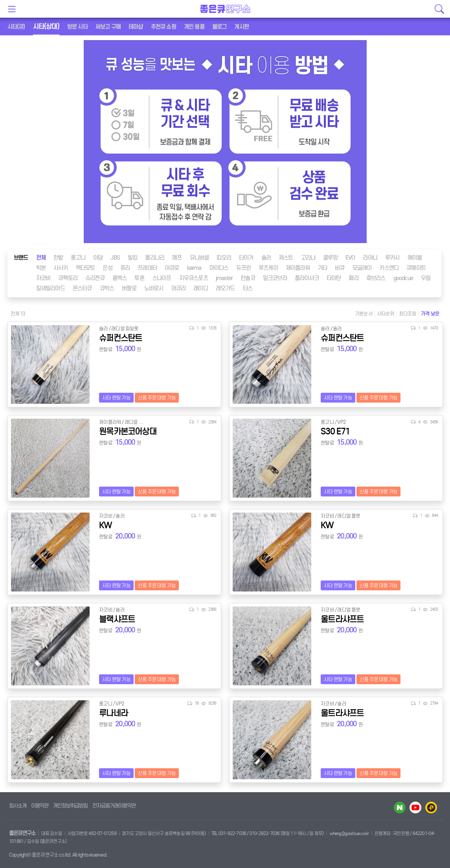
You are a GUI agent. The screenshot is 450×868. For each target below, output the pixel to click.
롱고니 (78, 258)
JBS (115, 258)
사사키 (61, 268)
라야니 (370, 258)
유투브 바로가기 (415, 808)
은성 (107, 268)
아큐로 (172, 268)
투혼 (139, 278)
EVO (350, 258)
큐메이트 (416, 268)
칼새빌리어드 (51, 288)
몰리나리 (155, 258)
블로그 (219, 27)
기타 (322, 268)
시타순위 (386, 314)
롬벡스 (120, 278)
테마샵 (136, 27)
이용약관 (40, 806)
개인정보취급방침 (70, 806)
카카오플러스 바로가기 (431, 808)
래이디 (201, 288)
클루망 (330, 258)
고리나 (308, 258)
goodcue (403, 278)
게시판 (242, 27)
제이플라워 (298, 268)
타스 (248, 288)
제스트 (286, 258)
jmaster (224, 278)
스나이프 (162, 278)
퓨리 (125, 268)
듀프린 (243, 268)
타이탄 (334, 278)
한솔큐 (248, 278)
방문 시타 (77, 27)
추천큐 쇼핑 (163, 27)
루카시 (392, 258)
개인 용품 (194, 27)
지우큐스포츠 (194, 278)
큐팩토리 (68, 278)
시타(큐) (16, 27)
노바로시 (154, 288)
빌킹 (132, 258)
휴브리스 (376, 278)
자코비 (43, 278)
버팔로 (129, 288)
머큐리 (179, 288)
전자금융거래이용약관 (114, 806)
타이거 (246, 258)
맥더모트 (85, 268)
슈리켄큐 (95, 278)
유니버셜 (199, 258)
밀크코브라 (275, 278)
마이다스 (219, 268)
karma (194, 268)
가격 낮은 (430, 314)
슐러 (266, 258)
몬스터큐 (82, 288)
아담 (98, 258)
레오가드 (225, 288)
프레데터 (147, 268)
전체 (41, 258)
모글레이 (362, 268)
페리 (353, 278)
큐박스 (107, 288)
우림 (426, 278)
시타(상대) (46, 27)
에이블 (415, 258)
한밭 (58, 258)
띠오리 (224, 258)
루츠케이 (268, 268)
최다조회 (408, 314)
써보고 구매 (108, 27)
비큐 (340, 268)
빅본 (41, 268)
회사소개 (18, 806)
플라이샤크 (307, 278)
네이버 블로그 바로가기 (400, 808)
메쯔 (177, 258)
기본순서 (364, 314)
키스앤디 (389, 268)
